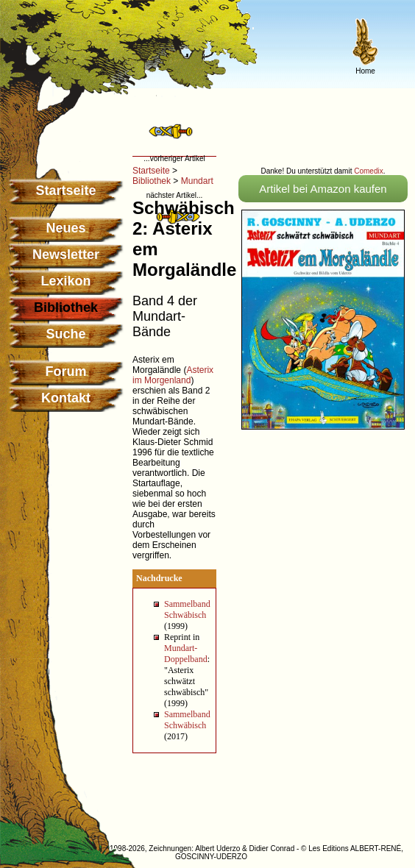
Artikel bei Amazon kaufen (323, 189)
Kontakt (66, 398)
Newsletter (66, 255)
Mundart (197, 181)
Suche (65, 334)
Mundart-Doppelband (186, 654)
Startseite (65, 191)
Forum (66, 371)
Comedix (368, 171)
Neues (65, 228)
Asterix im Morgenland (173, 375)
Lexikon (65, 281)
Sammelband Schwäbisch (187, 609)
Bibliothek (152, 181)
